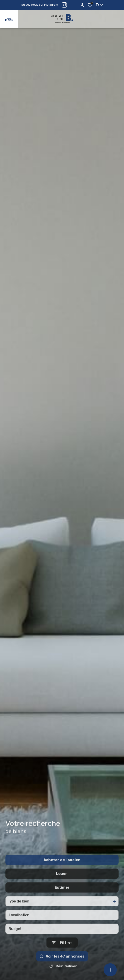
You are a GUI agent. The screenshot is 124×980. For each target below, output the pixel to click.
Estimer (62, 898)
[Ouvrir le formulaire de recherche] (62, 953)
